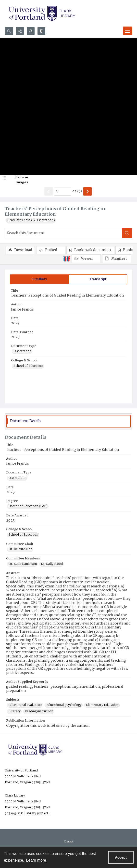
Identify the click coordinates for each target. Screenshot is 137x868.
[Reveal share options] (20, 31)
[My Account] (31, 31)
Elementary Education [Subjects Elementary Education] (102, 705)
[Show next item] (87, 191)
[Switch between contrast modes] (41, 31)
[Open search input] (9, 31)
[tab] (39, 279)
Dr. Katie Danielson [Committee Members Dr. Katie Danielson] (23, 564)
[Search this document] (64, 233)
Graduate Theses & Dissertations (31, 220)
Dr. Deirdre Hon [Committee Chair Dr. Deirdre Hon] (20, 549)
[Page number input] (62, 191)
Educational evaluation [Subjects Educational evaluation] (25, 705)
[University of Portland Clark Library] (42, 13)
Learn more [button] (36, 860)
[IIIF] (67, 258)
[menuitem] (68, 841)
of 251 (77, 191)
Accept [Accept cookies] (121, 857)
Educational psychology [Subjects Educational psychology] (64, 705)
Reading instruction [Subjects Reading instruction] (39, 711)
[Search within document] (127, 233)
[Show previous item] (49, 191)
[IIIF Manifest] (117, 259)
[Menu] (127, 31)
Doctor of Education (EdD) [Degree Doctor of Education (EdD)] (28, 506)
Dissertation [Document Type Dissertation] (22, 351)
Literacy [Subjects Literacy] (15, 711)
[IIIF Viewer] (86, 259)
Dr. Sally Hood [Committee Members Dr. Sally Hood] (52, 564)
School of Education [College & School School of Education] (28, 366)
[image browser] (18, 180)
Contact (68, 841)
